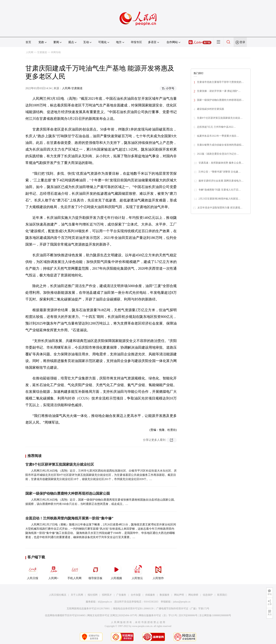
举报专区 (136, 42)
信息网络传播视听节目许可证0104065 (65, 615)
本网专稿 (56, 52)
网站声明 (179, 595)
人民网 (30, 52)
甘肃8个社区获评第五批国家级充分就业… (220, 118)
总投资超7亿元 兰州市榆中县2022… (216, 127)
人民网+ (54, 572)
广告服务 (121, 595)
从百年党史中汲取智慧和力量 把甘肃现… (220, 208)
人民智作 (158, 572)
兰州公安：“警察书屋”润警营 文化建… (219, 172)
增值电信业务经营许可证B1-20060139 (133, 609)
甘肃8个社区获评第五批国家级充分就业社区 (60, 464)
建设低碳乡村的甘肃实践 (211, 109)
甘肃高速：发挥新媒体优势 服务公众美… (221, 163)
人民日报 (33, 572)
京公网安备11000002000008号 (215, 615)
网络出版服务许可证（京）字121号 (158, 615)
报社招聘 (93, 595)
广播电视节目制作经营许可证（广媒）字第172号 (183, 609)
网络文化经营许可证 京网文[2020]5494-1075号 (112, 615)
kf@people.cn (105, 602)
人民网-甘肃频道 (72, 88)
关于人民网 (77, 595)
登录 (242, 42)
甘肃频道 (42, 52)
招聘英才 (107, 595)
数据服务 (165, 595)
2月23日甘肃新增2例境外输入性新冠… (219, 199)
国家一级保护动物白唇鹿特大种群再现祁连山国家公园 (68, 493)
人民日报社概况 (58, 595)
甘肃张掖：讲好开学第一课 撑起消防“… (219, 91)
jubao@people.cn (182, 602)
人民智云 (137, 572)
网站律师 (193, 595)
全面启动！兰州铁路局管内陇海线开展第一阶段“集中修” (69, 518)
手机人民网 (74, 572)
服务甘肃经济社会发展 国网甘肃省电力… (221, 181)
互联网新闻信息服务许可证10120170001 (88, 609)
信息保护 (208, 595)
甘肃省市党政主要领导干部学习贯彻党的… (220, 82)
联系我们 (222, 595)
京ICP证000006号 (188, 615)
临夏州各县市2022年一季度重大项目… (218, 136)
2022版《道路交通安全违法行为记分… (218, 154)
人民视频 (116, 572)
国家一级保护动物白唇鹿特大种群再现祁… (220, 100)
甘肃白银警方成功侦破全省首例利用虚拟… (220, 145)
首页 (28, 42)
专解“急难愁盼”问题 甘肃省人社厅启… (220, 190)
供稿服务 (150, 595)
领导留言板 (95, 572)
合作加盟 (136, 595)
